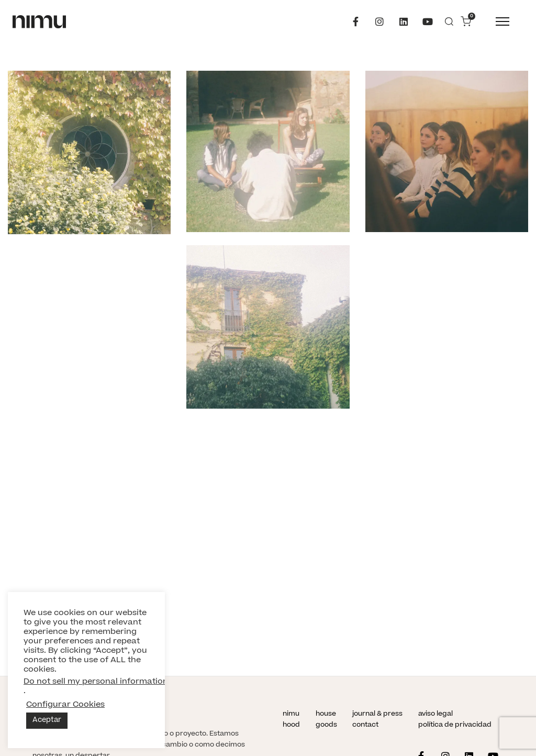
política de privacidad (455, 725)
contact (365, 725)
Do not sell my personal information (96, 682)
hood (291, 725)
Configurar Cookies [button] (65, 705)
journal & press (377, 714)
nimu (291, 714)
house (326, 714)
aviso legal (435, 714)
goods (326, 725)
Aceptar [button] (47, 721)
